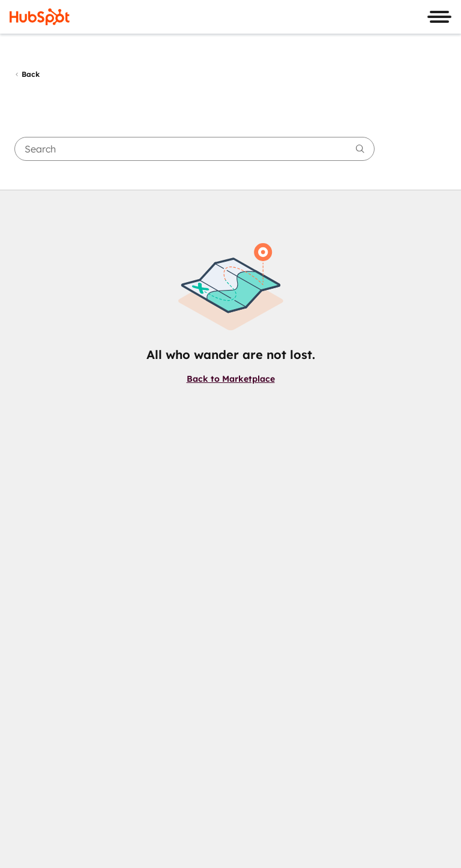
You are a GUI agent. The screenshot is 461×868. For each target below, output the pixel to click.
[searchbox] (194, 149)
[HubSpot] (40, 17)
